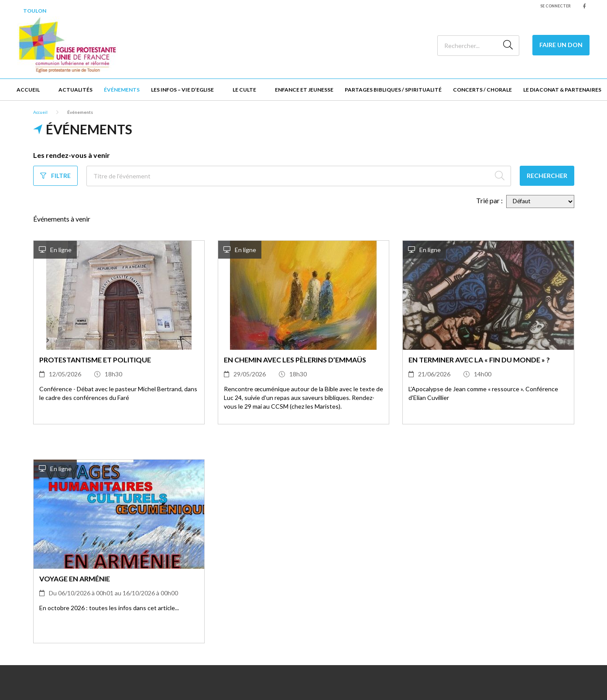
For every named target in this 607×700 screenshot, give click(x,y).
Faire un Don (561, 45)
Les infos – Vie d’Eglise (182, 90)
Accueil (28, 90)
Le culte (244, 90)
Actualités (75, 90)
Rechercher (547, 176)
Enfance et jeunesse (304, 90)
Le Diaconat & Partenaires (562, 90)
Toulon (35, 11)
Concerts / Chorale (482, 90)
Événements (122, 90)
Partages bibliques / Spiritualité (393, 90)
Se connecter (556, 6)
